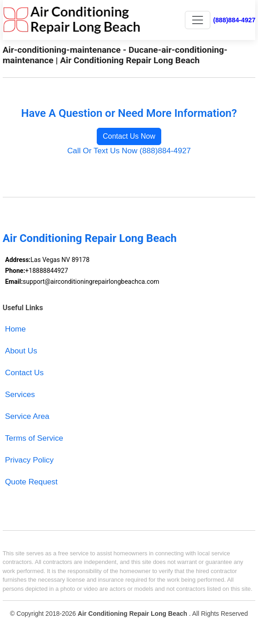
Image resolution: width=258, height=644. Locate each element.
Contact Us (24, 372)
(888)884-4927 (234, 20)
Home (15, 329)
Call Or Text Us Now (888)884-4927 (129, 151)
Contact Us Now (129, 136)
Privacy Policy (29, 460)
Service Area (27, 416)
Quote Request (31, 482)
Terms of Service (34, 438)
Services (20, 394)
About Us (21, 351)
